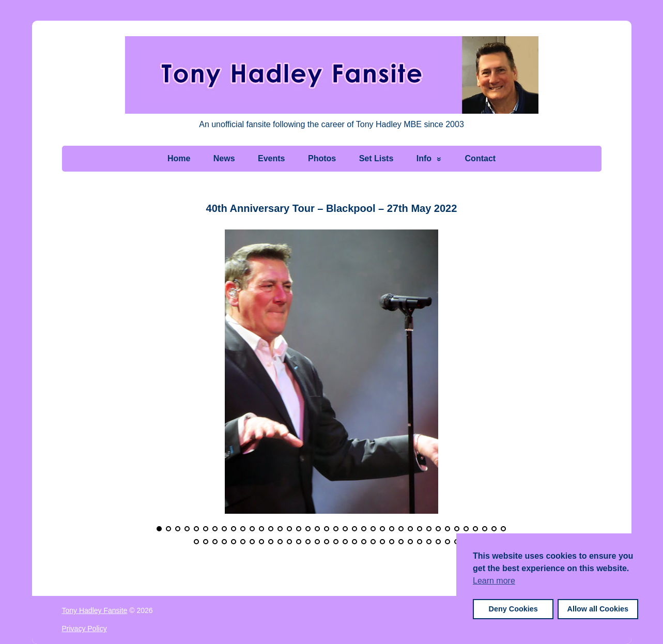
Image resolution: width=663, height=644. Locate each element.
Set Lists (376, 158)
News (224, 158)
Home (179, 158)
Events (271, 158)
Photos (322, 158)
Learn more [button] (494, 581)
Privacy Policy (84, 628)
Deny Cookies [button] (513, 609)
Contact (481, 158)
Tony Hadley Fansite (95, 610)
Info (424, 158)
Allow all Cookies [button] (598, 609)
